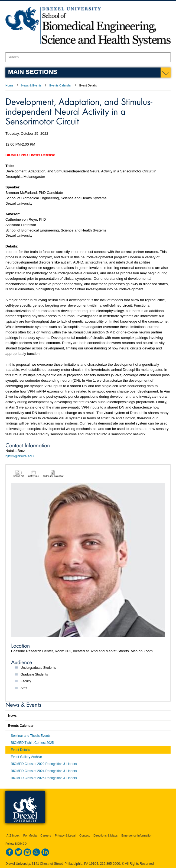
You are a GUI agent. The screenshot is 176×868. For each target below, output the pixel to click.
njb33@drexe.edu (19, 456)
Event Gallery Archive (26, 757)
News (12, 716)
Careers (46, 835)
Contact (84, 835)
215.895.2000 (110, 864)
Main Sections (33, 72)
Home (9, 85)
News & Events (32, 85)
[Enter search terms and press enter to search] (88, 57)
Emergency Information (137, 835)
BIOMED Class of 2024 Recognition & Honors (44, 771)
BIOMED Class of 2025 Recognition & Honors (44, 778)
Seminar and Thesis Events (31, 736)
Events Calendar (60, 85)
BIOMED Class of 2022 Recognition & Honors (44, 764)
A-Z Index (13, 835)
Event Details (20, 750)
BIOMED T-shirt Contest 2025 (32, 743)
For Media (30, 835)
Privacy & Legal (65, 835)
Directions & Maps (105, 835)
